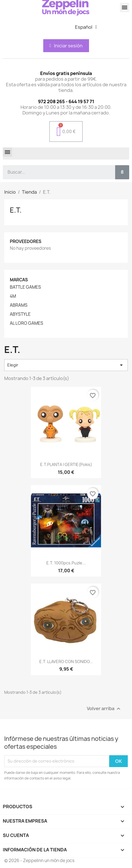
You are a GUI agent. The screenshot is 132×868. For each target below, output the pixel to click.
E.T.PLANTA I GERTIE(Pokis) (66, 464)
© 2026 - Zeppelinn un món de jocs (39, 861)
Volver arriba (104, 709)
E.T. (16, 210)
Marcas (19, 280)
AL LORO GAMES (27, 323)
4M (13, 296)
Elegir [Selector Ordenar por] (66, 365)
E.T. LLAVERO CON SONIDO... (66, 662)
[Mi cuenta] (66, 46)
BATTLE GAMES (25, 287)
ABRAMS (19, 305)
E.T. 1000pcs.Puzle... (66, 563)
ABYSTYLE (20, 314)
